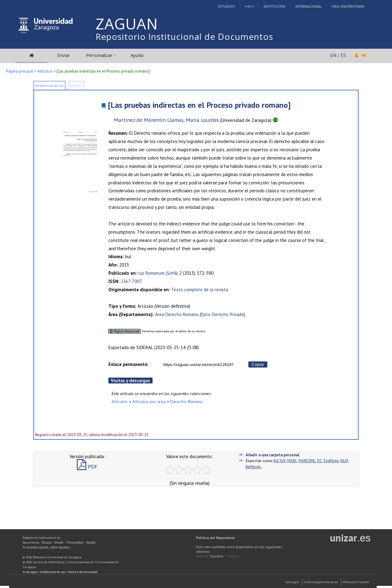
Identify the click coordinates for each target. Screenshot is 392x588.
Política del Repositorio (215, 538)
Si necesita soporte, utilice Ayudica (46, 547)
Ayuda (137, 55)
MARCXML (307, 461)
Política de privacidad (83, 572)
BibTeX (280, 461)
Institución (274, 6)
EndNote (331, 461)
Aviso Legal (292, 582)
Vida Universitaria (348, 6)
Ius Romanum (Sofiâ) (158, 273)
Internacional (308, 6)
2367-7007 (131, 281)
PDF (87, 467)
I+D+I (249, 6)
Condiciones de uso (53, 572)
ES (343, 55)
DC (320, 461)
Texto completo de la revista (200, 290)
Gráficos (76, 86)
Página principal (20, 71)
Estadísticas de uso (49, 86)
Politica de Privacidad (356, 582)
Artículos (45, 71)
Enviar (64, 55)
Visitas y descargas (130, 381)
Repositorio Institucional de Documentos (184, 36)
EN (333, 55)
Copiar (258, 364)
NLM (344, 461)
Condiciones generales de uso (321, 582)
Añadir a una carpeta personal (272, 455)
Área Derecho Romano (177, 314)
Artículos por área (149, 401)
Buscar (47, 543)
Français (232, 556)
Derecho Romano (187, 401)
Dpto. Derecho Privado (222, 314)
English (202, 556)
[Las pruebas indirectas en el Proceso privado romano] (199, 105)
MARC (292, 461)
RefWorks (253, 467)
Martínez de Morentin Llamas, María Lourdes (166, 120)
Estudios (226, 6)
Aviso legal (30, 572)
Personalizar (99, 55)
